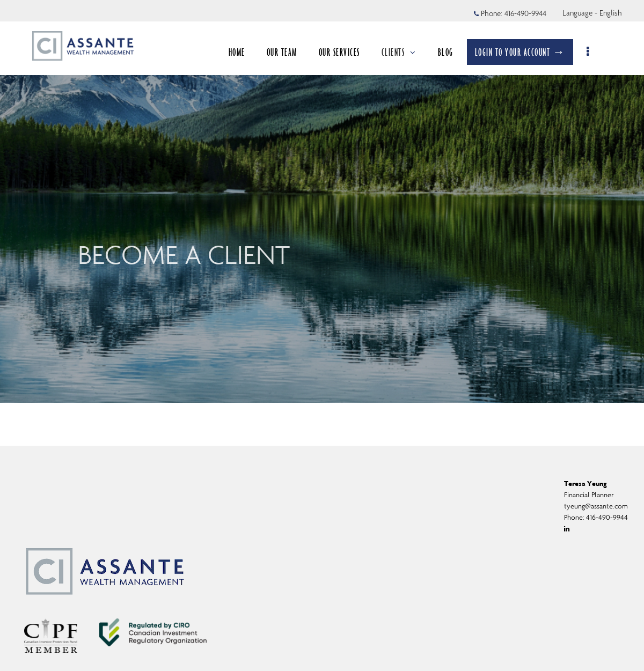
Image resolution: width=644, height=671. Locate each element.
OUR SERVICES (345, 52)
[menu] (594, 52)
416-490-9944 (607, 517)
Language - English (592, 13)
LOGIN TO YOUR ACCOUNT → (526, 52)
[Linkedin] (567, 529)
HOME (242, 52)
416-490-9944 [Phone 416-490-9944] (525, 13)
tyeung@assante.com (596, 506)
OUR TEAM (287, 52)
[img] (322, 201)
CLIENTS (404, 52)
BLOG (451, 52)
